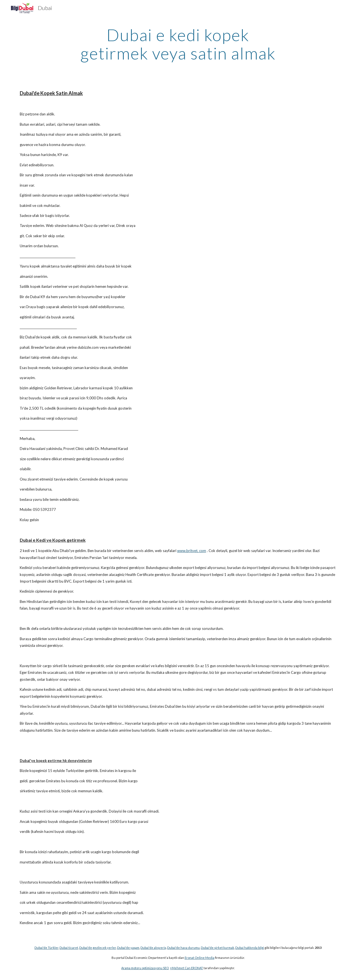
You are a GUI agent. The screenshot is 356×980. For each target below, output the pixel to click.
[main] (178, 44)
